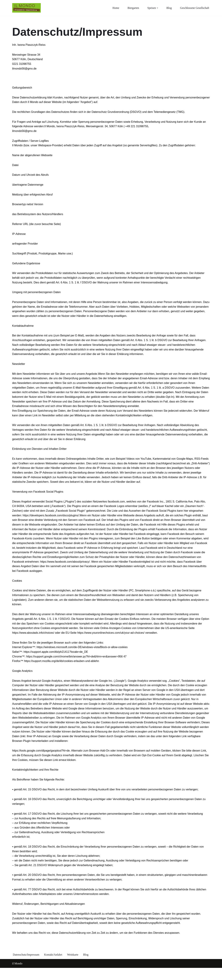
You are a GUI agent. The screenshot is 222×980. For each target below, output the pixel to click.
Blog (169, 8)
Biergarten (133, 8)
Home (115, 8)
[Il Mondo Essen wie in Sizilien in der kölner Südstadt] (26, 8)
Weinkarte (73, 967)
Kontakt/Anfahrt (54, 967)
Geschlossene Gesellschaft (194, 8)
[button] (157, 8)
